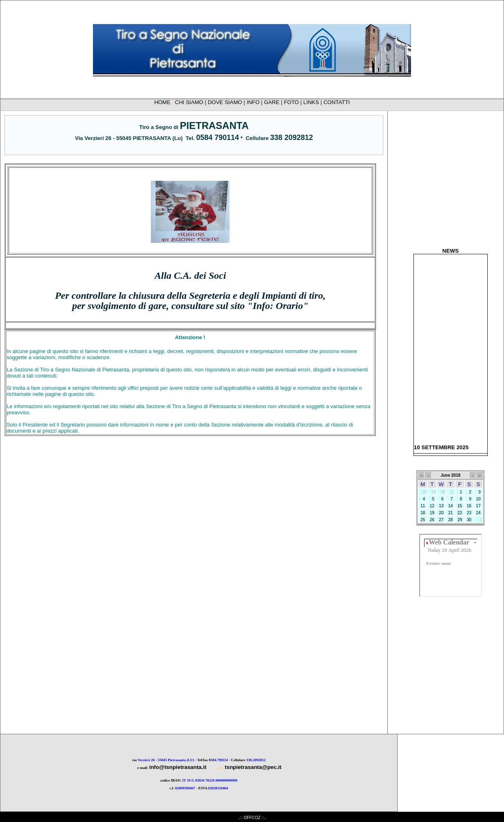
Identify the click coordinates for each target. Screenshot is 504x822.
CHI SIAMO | (191, 102)
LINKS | (313, 102)
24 (479, 513)
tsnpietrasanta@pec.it (253, 767)
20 (441, 513)
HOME (162, 102)
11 (423, 506)
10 (479, 499)
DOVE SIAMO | (227, 102)
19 (432, 513)
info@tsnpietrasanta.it (178, 767)
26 (432, 520)
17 (479, 506)
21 (451, 513)
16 (469, 506)
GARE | (274, 102)
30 (469, 520)
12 (432, 506)
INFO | (255, 102)
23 (469, 513)
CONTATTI (337, 102)
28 (451, 520)
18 (423, 513)
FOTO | (294, 102)
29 (460, 520)
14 (451, 506)
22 (460, 513)
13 (441, 506)
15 (460, 506)
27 (441, 520)
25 (423, 520)
